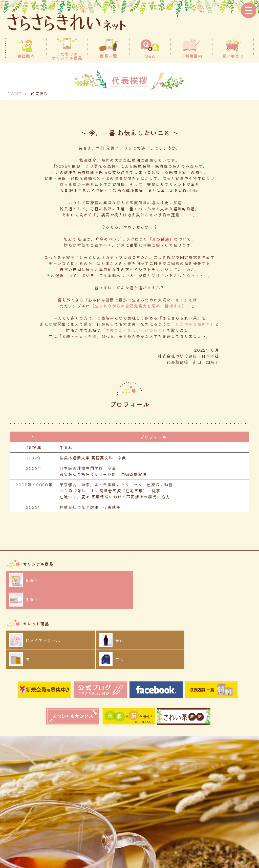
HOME (14, 93)
